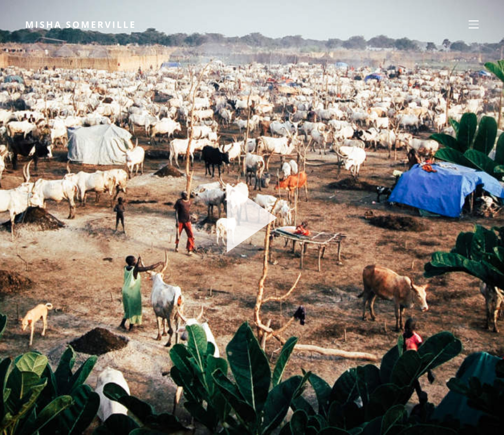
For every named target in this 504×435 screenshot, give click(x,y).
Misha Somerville (83, 25)
